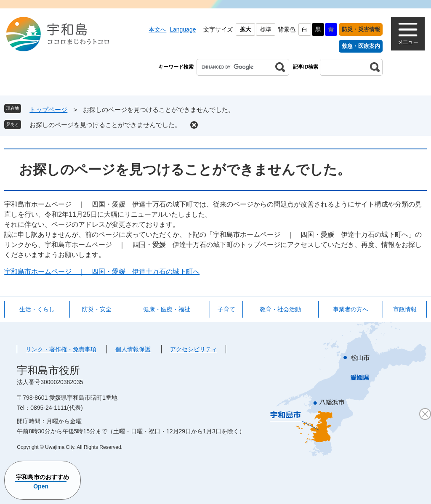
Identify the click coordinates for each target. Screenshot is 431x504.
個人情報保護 (133, 349)
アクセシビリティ (194, 349)
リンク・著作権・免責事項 (61, 349)
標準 (266, 29)
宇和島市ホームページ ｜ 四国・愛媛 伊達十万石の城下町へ (102, 272)
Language (183, 29)
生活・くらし (37, 309)
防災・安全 (97, 309)
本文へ (157, 29)
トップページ (48, 110)
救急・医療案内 (361, 46)
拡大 (245, 29)
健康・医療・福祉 (167, 309)
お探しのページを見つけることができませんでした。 (105, 125)
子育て (226, 309)
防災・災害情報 (361, 29)
